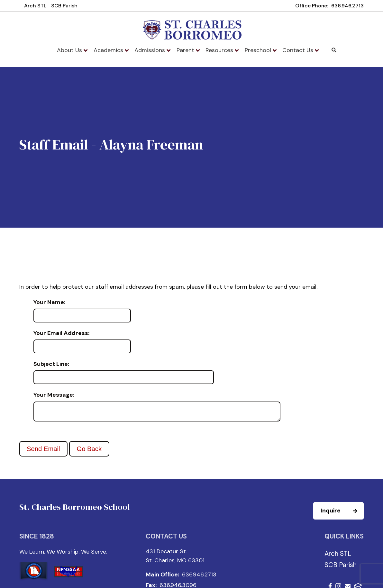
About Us (72, 50)
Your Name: (49, 303)
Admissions (152, 50)
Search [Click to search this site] (334, 50)
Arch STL (35, 6)
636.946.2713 (347, 6)
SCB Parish (64, 6)
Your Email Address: (61, 333)
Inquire (342, 513)
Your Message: (54, 395)
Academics (111, 50)
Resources (222, 50)
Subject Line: (51, 364)
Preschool (261, 50)
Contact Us (301, 50)
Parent (188, 50)
